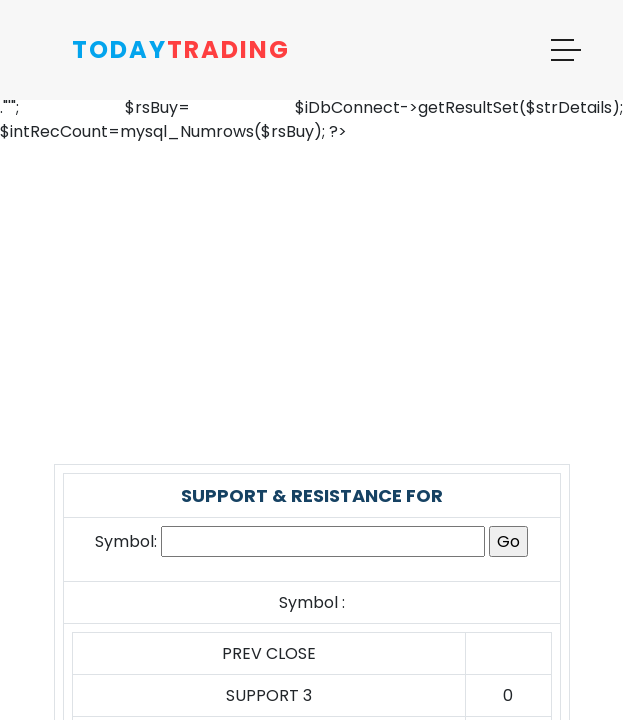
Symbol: (126, 541)
